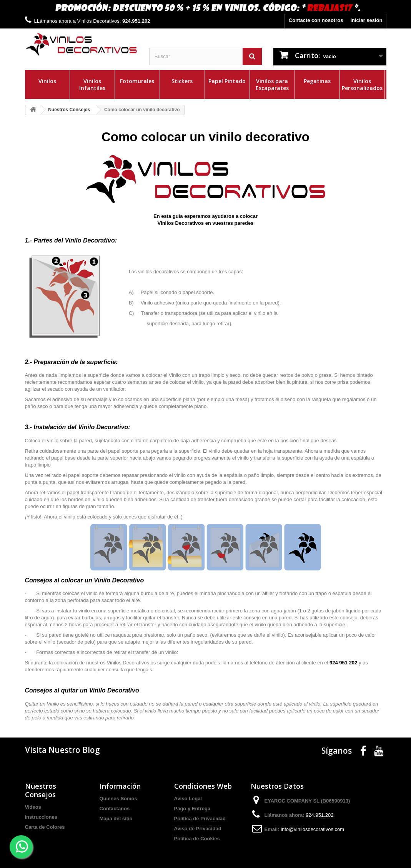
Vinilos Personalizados (362, 84)
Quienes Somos (118, 799)
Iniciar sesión (366, 20)
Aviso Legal (188, 799)
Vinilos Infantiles (92, 84)
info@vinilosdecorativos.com (312, 829)
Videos (33, 807)
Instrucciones (41, 817)
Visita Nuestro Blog (62, 750)
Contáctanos (115, 809)
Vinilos (47, 81)
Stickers (182, 81)
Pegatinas (317, 81)
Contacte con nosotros (316, 20)
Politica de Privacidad (200, 819)
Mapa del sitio (116, 819)
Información (120, 786)
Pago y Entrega (192, 809)
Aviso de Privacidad (198, 829)
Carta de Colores (45, 827)
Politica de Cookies (197, 839)
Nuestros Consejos (41, 790)
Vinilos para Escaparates (272, 84)
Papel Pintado (227, 81)
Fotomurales (137, 81)
